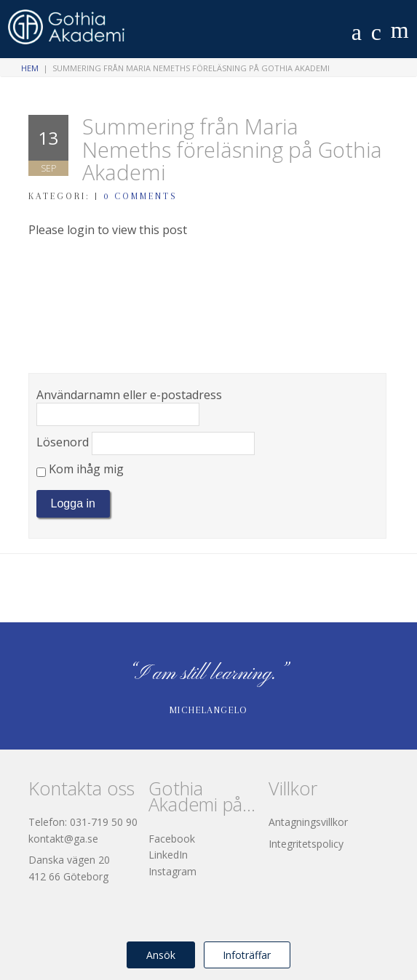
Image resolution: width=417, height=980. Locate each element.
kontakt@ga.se (63, 839)
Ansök (161, 955)
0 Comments (140, 196)
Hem (30, 68)
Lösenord (63, 442)
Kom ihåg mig (80, 469)
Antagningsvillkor (308, 822)
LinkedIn (168, 855)
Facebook (172, 839)
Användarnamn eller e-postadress (129, 395)
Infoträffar (247, 955)
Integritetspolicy (306, 844)
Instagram (172, 871)
